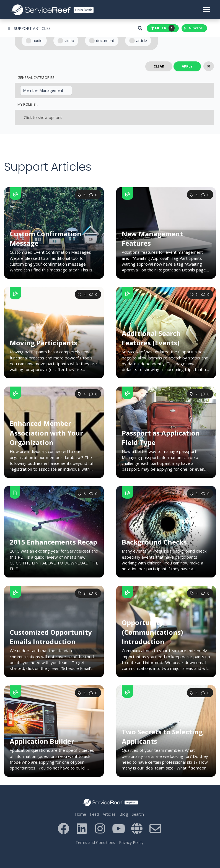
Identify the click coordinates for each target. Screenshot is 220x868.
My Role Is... (28, 104)
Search (138, 814)
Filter (163, 28)
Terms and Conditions (95, 842)
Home (81, 814)
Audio (34, 41)
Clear (159, 66)
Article (138, 41)
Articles (109, 814)
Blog (124, 814)
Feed (94, 814)
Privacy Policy (131, 842)
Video (66, 41)
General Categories (36, 77)
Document (102, 41)
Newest (193, 28)
